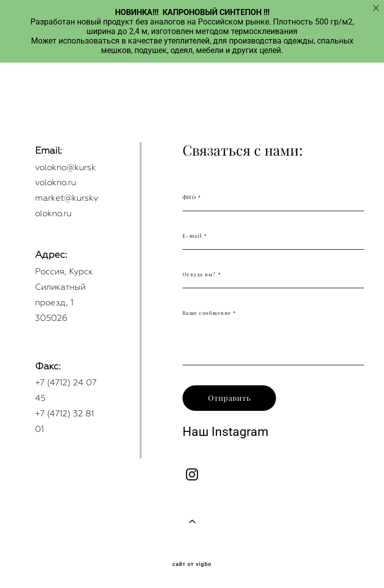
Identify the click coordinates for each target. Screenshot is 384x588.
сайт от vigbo (192, 564)
